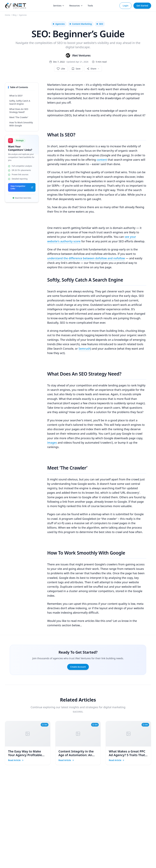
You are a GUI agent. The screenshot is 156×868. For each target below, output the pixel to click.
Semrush (84, 349)
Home (7, 15)
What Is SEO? (16, 96)
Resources (76, 6)
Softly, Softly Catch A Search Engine (20, 102)
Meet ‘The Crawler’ (19, 117)
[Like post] (61, 69)
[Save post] (76, 69)
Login (125, 6)
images (52, 443)
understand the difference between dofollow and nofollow (86, 258)
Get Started (142, 6)
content (102, 160)
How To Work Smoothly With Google (21, 124)
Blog (15, 15)
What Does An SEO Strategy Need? (19, 111)
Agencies (23, 15)
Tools (90, 6)
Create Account (78, 667)
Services (59, 6)
